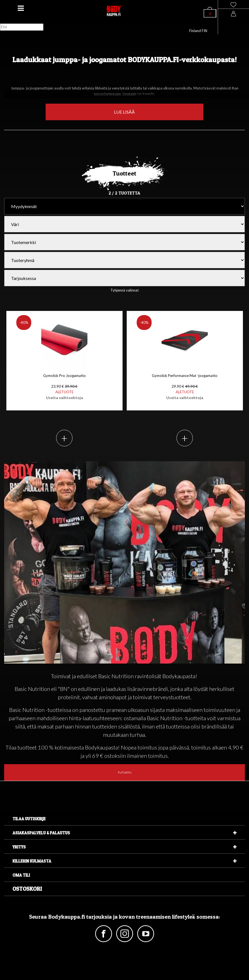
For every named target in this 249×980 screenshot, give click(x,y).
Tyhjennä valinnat (124, 290)
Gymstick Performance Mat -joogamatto (185, 387)
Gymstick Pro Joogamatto (64, 387)
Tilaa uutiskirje (29, 819)
